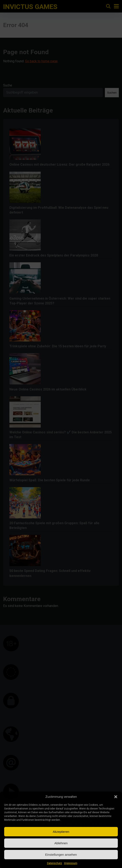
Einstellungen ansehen (61, 855)
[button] (116, 797)
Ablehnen (61, 843)
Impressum (71, 863)
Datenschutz (55, 863)
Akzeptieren (61, 832)
